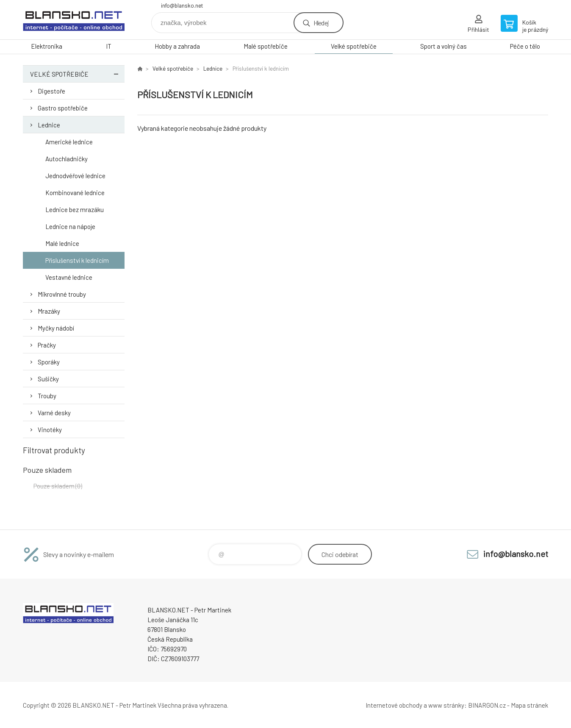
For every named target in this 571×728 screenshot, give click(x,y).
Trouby (47, 396)
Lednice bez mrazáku (75, 210)
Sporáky (49, 362)
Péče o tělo (525, 46)
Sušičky (48, 379)
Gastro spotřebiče (63, 108)
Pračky (47, 345)
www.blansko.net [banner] (74, 20)
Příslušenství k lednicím (77, 260)
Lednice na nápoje (70, 226)
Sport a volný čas (443, 46)
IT (109, 46)
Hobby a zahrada (177, 46)
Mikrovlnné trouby (62, 294)
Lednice (49, 125)
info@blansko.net (182, 6)
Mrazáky (49, 311)
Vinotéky (50, 430)
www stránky (446, 705)
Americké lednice (69, 142)
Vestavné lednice (69, 277)
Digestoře (51, 91)
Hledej (321, 23)
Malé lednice (62, 243)
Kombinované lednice (75, 193)
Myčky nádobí (56, 328)
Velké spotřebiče (354, 46)
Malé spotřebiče (266, 46)
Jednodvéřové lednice (75, 176)
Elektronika (47, 46)
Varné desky (54, 413)
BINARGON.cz (487, 705)
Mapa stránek (529, 705)
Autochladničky (67, 159)
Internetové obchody (394, 705)
